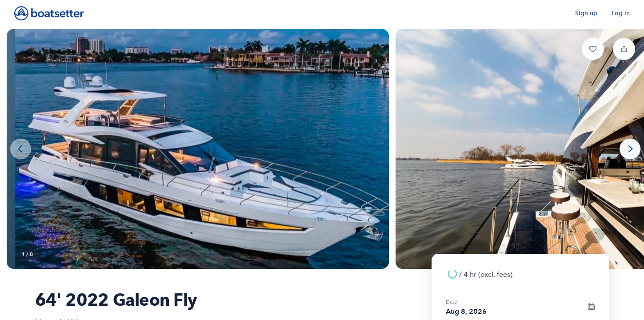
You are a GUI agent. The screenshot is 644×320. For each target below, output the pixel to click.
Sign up (586, 13)
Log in (621, 13)
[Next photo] (630, 149)
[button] (593, 49)
